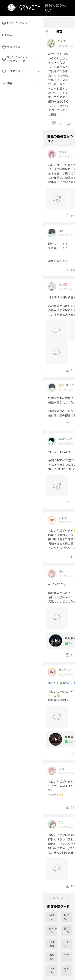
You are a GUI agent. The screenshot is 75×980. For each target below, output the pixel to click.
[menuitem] (22, 23)
